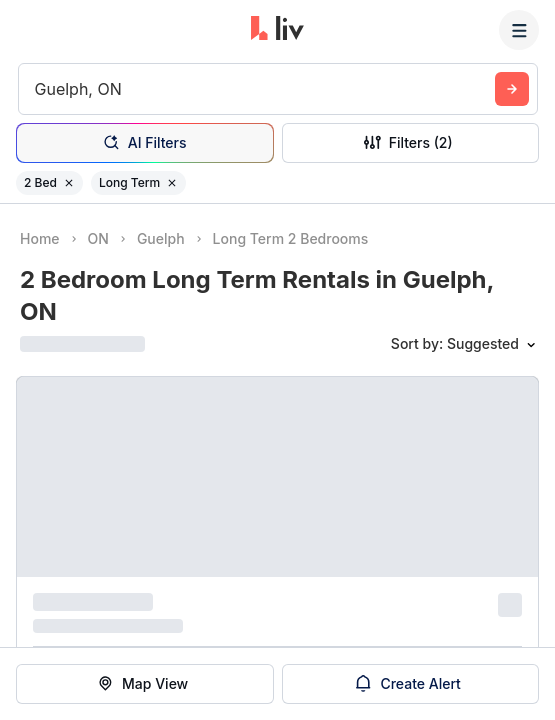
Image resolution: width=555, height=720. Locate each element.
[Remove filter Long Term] (172, 183)
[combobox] (37, 89)
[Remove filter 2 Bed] (69, 183)
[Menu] (519, 30)
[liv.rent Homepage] (277, 30)
